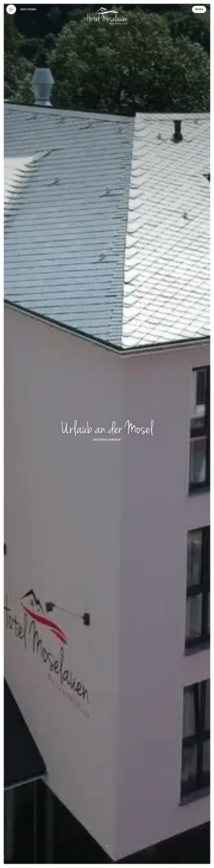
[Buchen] (199, 9)
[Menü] (11, 9)
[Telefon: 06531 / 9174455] (28, 9)
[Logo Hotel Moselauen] (107, 16)
